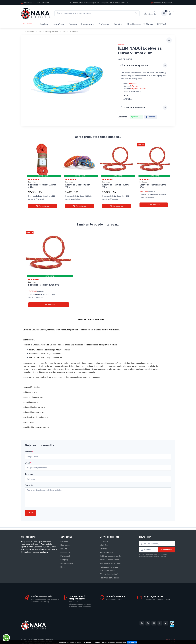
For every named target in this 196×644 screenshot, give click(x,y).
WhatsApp (28, 3)
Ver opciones (42, 206)
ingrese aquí (55, 640)
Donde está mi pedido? (161, 3)
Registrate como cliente (110, 574)
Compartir (122, 117)
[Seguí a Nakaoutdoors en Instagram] (154, 619)
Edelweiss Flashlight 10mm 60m (44, 283)
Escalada (44, 24)
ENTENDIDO (132, 642)
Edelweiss (122, 44)
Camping (118, 24)
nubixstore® (170, 635)
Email (28, 459)
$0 (172, 13)
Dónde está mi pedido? (109, 571)
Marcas (148, 24)
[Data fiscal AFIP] (172, 620)
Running (73, 24)
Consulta (29, 482)
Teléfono (29, 470)
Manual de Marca (106, 549)
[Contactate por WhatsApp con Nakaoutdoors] (148, 619)
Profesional (104, 24)
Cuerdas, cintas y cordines (48, 32)
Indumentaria (88, 24)
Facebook (151, 117)
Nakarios (103, 545)
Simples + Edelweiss (138, 89)
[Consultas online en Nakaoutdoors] (142, 619)
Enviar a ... (28, 24)
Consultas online (41, 3)
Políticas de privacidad (109, 563)
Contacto (104, 538)
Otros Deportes (134, 24)
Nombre (29, 448)
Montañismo (59, 24)
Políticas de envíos (107, 567)
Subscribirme (166, 546)
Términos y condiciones (109, 556)
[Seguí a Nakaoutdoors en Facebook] (160, 619)
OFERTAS (162, 24)
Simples (75, 32)
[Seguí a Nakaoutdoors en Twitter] (166, 619)
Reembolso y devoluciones (111, 560)
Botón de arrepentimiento (110, 552)
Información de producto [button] (134, 65)
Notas (63, 563)
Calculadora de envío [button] (133, 107)
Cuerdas (65, 32)
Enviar (30, 509)
